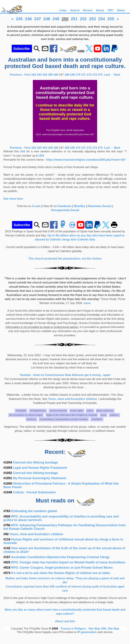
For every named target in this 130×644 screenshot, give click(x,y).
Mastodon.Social (99, 206)
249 (56, 19)
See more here (13, 199)
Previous (16, 75)
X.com (36, 206)
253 (92, 19)
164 (45, 75)
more (87, 303)
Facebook (64, 206)
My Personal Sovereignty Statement (40, 478)
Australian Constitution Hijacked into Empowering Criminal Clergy (60, 557)
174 (100, 75)
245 (19, 19)
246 (28, 19)
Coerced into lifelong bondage (36, 462)
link (23, 151)
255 (111, 19)
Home (121, 10)
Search (75, 10)
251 (74, 19)
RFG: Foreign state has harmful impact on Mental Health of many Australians (68, 562)
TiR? (110, 10)
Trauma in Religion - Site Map (81, 629)
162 (34, 75)
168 (67, 75)
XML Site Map (110, 629)
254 (102, 19)
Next (117, 75)
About (100, 10)
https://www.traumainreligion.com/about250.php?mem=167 (86, 160)
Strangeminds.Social (65, 210)
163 (39, 75)
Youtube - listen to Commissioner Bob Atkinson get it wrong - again (65, 375)
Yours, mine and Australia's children (72, 399)
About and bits (65, 621)
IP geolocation (87, 632)
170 (78, 75)
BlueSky (80, 206)
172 (89, 75)
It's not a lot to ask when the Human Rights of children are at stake (61, 573)
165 (50, 75)
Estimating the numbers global (34, 511)
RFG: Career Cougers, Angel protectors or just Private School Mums (62, 567)
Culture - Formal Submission (34, 492)
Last (107, 75)
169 (72, 75)
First (28, 75)
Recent (88, 10)
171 (83, 75)
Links (63, 10)
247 (38, 19)
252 (83, 19)
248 (47, 19)
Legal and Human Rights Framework (40, 468)
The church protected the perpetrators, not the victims (65, 259)
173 (95, 75)
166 (56, 75)
